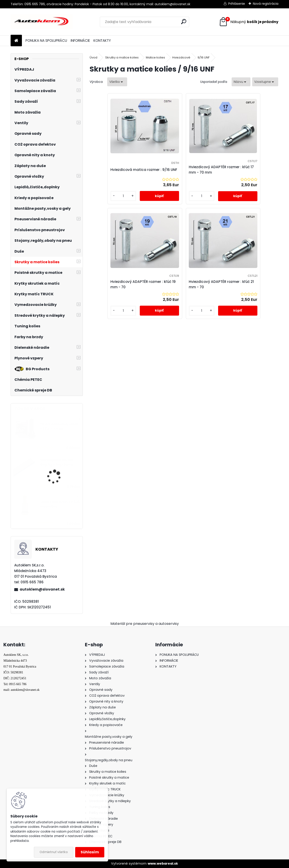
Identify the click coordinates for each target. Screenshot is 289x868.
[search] (184, 22)
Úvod (93, 57)
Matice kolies (155, 57)
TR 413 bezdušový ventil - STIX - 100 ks (59, 427)
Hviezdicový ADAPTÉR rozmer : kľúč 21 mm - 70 (184, 289)
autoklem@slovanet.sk (42, 589)
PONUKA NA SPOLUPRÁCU (46, 41)
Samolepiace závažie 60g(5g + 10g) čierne (57, 462)
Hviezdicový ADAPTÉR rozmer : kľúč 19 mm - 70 (246, 170)
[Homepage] (16, 41)
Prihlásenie (237, 4)
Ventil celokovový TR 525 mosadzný (60, 504)
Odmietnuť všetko (54, 852)
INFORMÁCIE (80, 41)
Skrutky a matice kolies (122, 57)
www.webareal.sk (163, 863)
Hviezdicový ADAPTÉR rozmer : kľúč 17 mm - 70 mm (184, 170)
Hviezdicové (181, 57)
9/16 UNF (204, 57)
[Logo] (42, 22)
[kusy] (104, 201)
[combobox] (241, 82)
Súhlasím (90, 852)
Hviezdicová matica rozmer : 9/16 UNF (120, 170)
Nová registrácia (266, 4)
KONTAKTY (102, 41)
